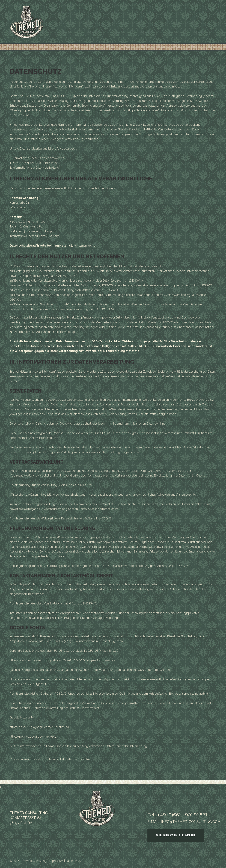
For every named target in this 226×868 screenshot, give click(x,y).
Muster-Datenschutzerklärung (29, 759)
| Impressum (56, 861)
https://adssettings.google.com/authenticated (39, 727)
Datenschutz (74, 861)
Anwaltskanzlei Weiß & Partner (72, 759)
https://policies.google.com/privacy (33, 737)
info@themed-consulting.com (38, 231)
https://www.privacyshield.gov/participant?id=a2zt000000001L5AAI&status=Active (62, 660)
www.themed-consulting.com (40, 236)
